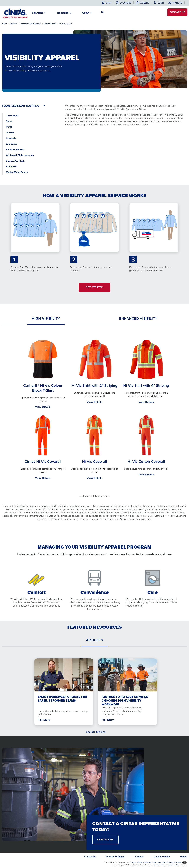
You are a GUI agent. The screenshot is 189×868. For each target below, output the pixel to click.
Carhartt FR (12, 116)
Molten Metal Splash (17, 172)
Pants (9, 127)
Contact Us (90, 857)
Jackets (10, 133)
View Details (43, 407)
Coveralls (11, 138)
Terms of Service (175, 865)
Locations (126, 3)
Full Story (44, 720)
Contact (176, 13)
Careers (144, 3)
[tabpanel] (94, 410)
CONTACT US (105, 840)
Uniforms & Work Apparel (31, 24)
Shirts (9, 121)
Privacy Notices (144, 862)
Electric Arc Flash (15, 161)
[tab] (46, 318)
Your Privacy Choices (174, 862)
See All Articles (96, 732)
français (177, 3)
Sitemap (157, 862)
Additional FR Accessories (20, 155)
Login (161, 3)
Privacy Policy (159, 865)
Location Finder (162, 857)
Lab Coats (11, 144)
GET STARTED (94, 287)
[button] (38, 14)
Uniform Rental (50, 24)
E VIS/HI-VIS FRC (15, 150)
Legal (133, 862)
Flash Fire (11, 167)
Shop (106, 3)
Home (5, 24)
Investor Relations (116, 857)
